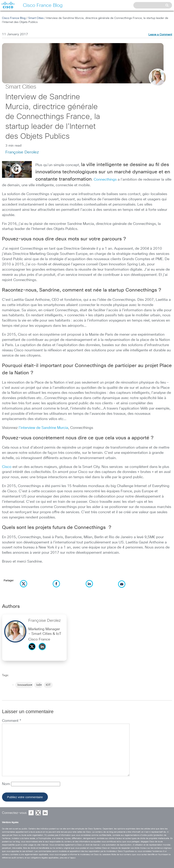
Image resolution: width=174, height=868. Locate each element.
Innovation (24, 685)
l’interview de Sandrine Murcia (43, 428)
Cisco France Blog (14, 18)
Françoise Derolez (22, 152)
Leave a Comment (160, 35)
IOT (48, 685)
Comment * (12, 721)
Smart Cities (36, 18)
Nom (7, 784)
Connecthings (105, 180)
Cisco (7, 467)
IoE (38, 685)
